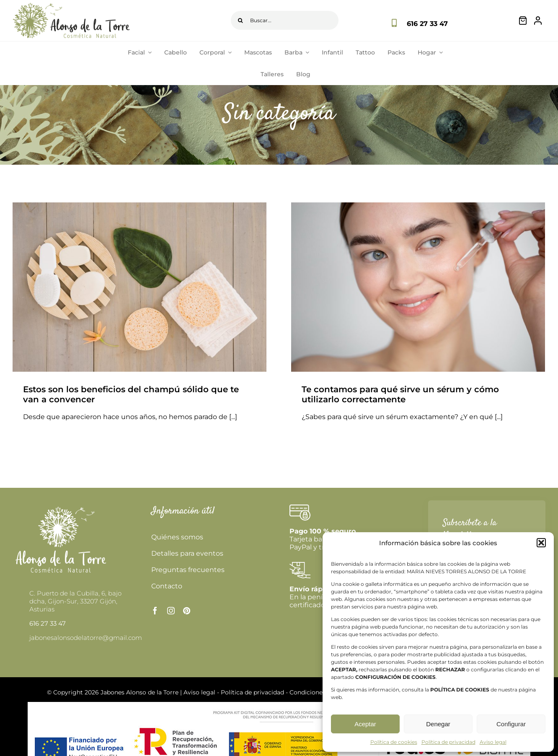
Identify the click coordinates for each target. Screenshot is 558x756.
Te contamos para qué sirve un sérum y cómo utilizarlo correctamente (400, 394)
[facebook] (155, 611)
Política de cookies (394, 742)
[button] (541, 543)
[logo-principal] (71, 6)
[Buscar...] (285, 20)
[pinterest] (187, 611)
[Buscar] (240, 20)
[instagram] (171, 611)
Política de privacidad (448, 742)
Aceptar (365, 724)
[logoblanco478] (61, 508)
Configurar (511, 724)
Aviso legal (493, 742)
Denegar (438, 724)
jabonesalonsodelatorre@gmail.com (86, 638)
